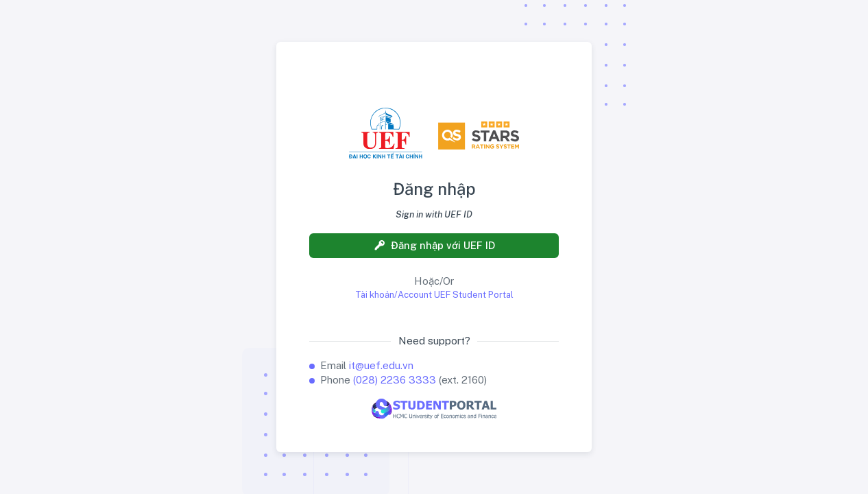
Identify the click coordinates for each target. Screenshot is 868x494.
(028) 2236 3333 (395, 380)
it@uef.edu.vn (381, 365)
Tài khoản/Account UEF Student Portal (434, 295)
